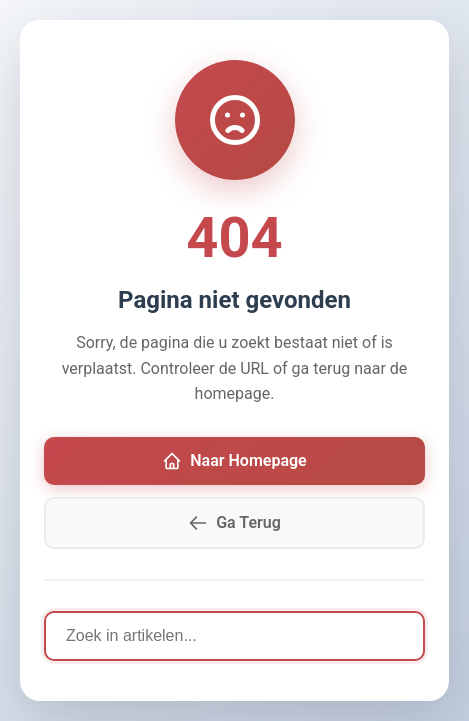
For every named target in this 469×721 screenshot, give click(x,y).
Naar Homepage (234, 461)
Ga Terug (234, 523)
